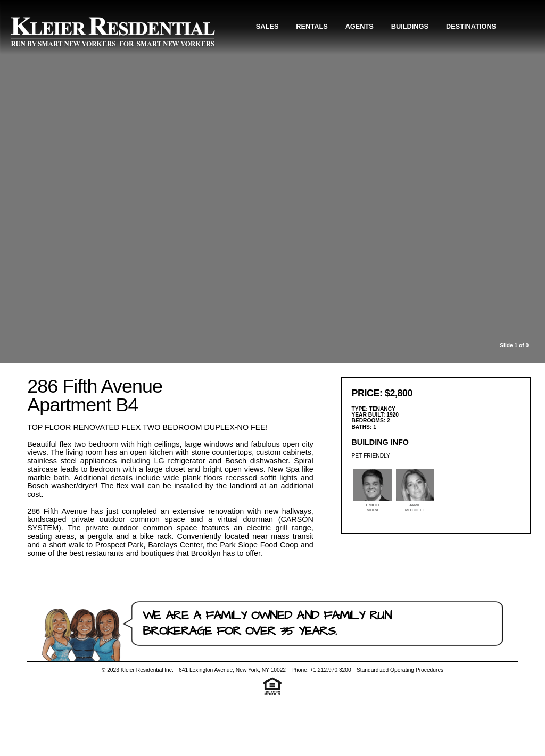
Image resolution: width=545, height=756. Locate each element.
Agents (360, 26)
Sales (267, 26)
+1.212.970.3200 (331, 670)
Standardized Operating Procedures (400, 670)
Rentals (312, 26)
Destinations (471, 26)
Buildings (410, 26)
